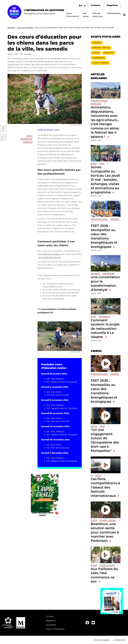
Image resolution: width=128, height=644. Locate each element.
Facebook (3, 129)
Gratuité (96, 53)
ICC (92, 475)
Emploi (102, 426)
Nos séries (51, 625)
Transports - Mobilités (101, 48)
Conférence (115, 219)
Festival (98, 475)
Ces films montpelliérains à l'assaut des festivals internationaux (105, 487)
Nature (93, 317)
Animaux (29, 136)
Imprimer (28, 54)
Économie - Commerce (108, 520)
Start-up (94, 426)
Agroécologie (96, 104)
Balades (94, 163)
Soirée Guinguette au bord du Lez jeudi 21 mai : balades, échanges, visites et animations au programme (105, 180)
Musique (94, 565)
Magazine (51, 621)
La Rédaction (119, 640)
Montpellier (28, 142)
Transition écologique (99, 101)
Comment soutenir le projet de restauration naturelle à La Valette (105, 328)
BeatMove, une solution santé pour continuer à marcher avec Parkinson (105, 532)
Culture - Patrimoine (100, 63)
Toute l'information (55, 629)
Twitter (3, 137)
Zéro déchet (95, 274)
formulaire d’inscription (49, 254)
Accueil (11, 28)
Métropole (97, 43)
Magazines (112, 5)
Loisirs (102, 163)
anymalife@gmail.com (50, 257)
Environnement (27, 139)
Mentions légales (102, 640)
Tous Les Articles (25, 28)
